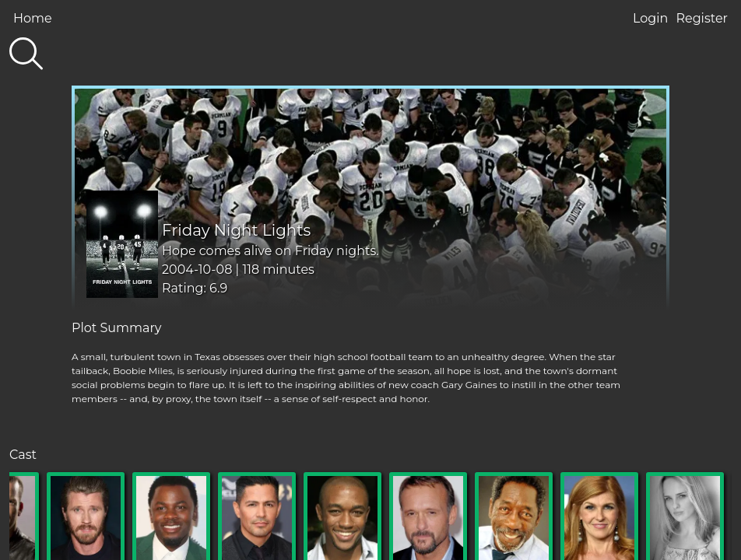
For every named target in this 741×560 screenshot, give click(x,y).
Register (702, 18)
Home (33, 18)
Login (650, 18)
